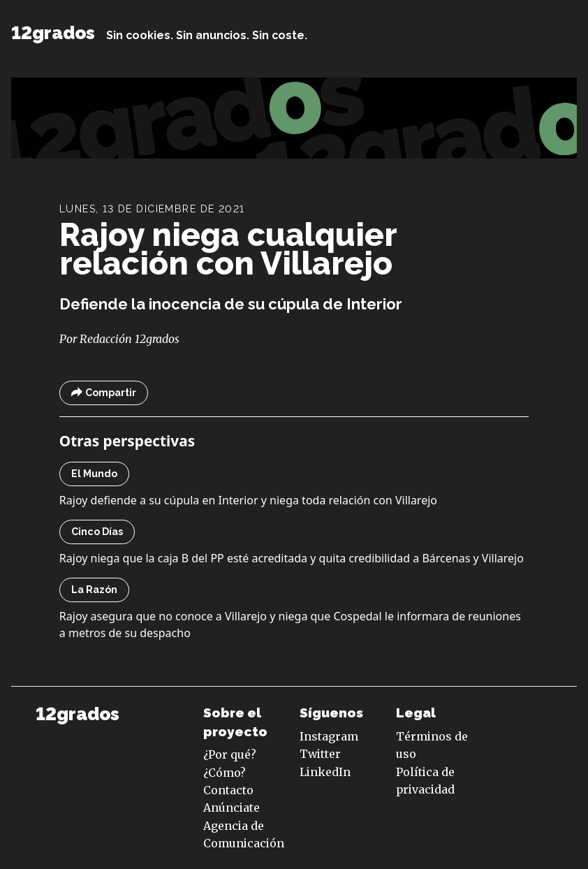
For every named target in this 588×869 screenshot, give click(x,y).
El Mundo (94, 474)
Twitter (320, 754)
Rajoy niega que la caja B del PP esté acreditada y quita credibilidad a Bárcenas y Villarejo (292, 558)
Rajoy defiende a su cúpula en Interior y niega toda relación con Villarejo (248, 500)
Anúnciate (231, 808)
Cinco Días (97, 532)
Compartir (104, 393)
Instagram (329, 736)
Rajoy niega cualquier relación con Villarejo (228, 249)
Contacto (228, 790)
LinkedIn (325, 772)
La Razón (94, 590)
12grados (53, 33)
